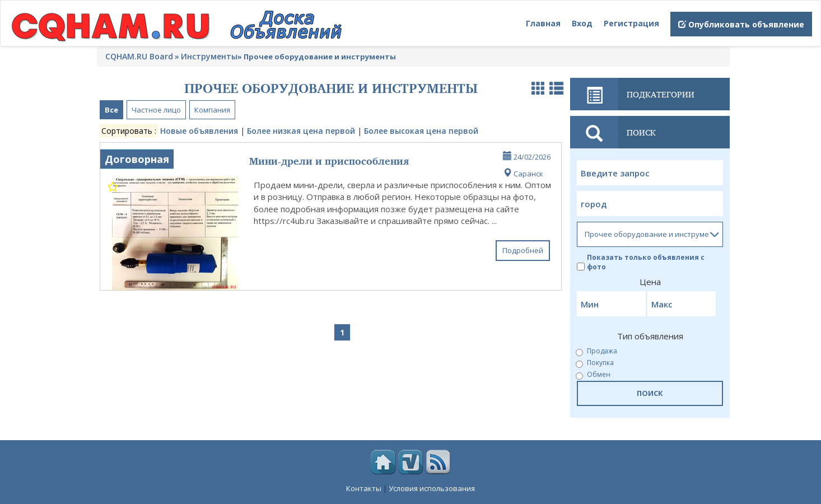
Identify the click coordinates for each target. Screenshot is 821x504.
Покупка (595, 363)
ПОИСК (650, 393)
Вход (582, 23)
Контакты (364, 488)
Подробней (523, 250)
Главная (543, 23)
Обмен (594, 375)
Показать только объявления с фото (641, 262)
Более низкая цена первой (301, 131)
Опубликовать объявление (741, 24)
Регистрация (631, 23)
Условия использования (432, 488)
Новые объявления (199, 131)
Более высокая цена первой (421, 131)
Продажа (597, 351)
